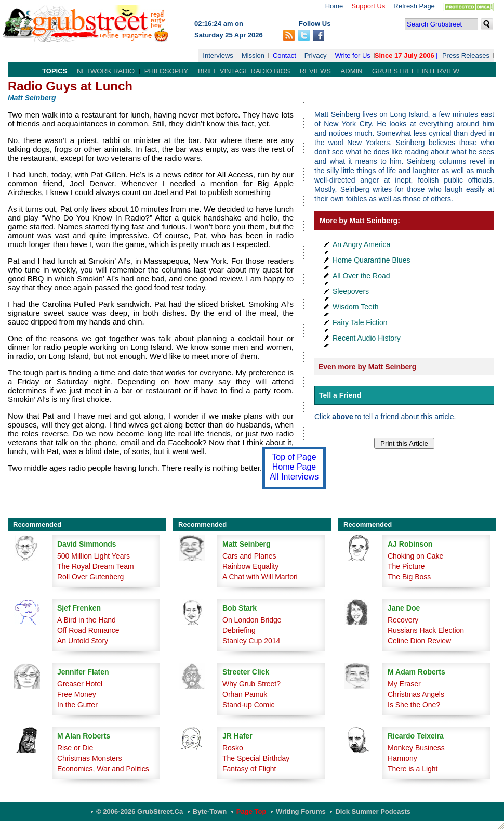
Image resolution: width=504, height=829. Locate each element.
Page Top (251, 812)
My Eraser (404, 684)
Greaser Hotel (80, 684)
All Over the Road (361, 276)
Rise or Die (75, 748)
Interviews (218, 55)
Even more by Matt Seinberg (367, 367)
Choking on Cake (415, 556)
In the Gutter (77, 705)
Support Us (368, 6)
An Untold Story (83, 641)
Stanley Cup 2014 (251, 641)
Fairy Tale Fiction (360, 322)
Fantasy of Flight (249, 769)
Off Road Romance (88, 630)
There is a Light (413, 769)
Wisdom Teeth (355, 307)
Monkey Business (416, 748)
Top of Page (294, 457)
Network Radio (106, 71)
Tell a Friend (340, 395)
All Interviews (294, 477)
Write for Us (352, 55)
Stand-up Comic (248, 705)
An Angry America (361, 244)
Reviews (315, 71)
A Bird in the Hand (87, 620)
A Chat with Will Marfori (260, 577)
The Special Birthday (256, 758)
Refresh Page (414, 6)
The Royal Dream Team (96, 566)
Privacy (316, 55)
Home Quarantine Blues (371, 260)
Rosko (233, 748)
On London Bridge (252, 620)
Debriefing (239, 630)
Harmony (402, 758)
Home (334, 6)
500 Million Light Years (94, 556)
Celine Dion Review (419, 641)
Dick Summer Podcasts (373, 812)
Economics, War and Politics (103, 769)
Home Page (294, 467)
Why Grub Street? (251, 684)
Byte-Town (210, 812)
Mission (253, 55)
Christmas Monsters (89, 758)
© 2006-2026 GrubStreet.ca (140, 812)
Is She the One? (414, 705)
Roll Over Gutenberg (90, 577)
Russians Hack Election (426, 630)
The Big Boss (409, 577)
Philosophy (167, 71)
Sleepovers (351, 291)
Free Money (77, 694)
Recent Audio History (367, 338)
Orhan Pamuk (245, 694)
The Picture (406, 566)
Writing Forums (301, 812)
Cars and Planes (249, 556)
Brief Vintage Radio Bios (244, 71)
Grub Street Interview (416, 71)
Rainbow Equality (250, 566)
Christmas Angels (416, 694)
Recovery (403, 620)
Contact (284, 55)
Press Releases (466, 55)
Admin (352, 71)
